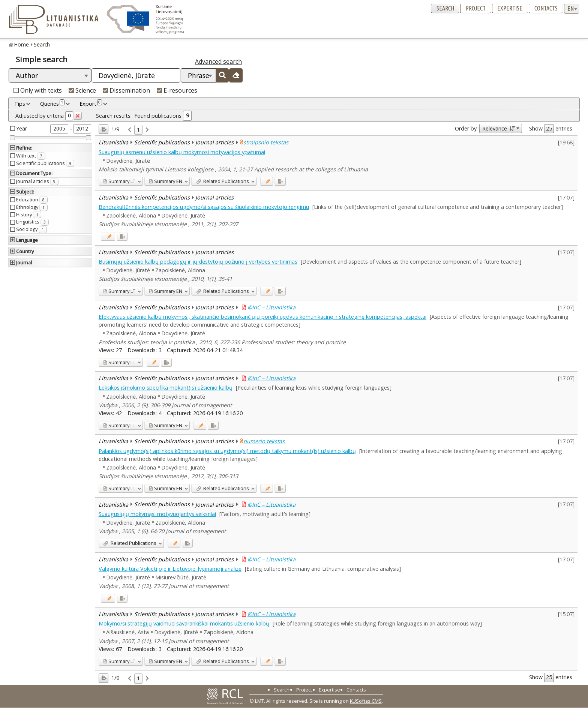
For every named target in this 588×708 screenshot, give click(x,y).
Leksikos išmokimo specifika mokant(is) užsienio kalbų (166, 388)
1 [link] (138, 130)
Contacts (546, 8)
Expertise (510, 8)
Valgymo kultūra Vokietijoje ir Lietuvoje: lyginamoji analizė (170, 569)
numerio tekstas (264, 441)
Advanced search (218, 61)
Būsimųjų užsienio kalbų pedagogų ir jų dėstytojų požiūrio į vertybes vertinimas (198, 262)
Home (22, 44)
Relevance (499, 128)
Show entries (551, 129)
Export (91, 103)
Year (22, 128)
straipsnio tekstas (266, 142)
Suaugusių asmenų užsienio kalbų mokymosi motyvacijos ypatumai (182, 152)
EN (166, 181)
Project (476, 8)
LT (119, 181)
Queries (52, 103)
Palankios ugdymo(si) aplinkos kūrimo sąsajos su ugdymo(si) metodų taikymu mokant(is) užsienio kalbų (227, 451)
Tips (20, 104)
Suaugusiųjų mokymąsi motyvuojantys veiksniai (157, 514)
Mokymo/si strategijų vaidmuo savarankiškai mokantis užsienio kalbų (184, 623)
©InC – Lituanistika (271, 307)
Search (445, 8)
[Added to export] (280, 181)
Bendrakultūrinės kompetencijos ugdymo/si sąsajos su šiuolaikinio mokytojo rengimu (204, 207)
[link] (130, 130)
